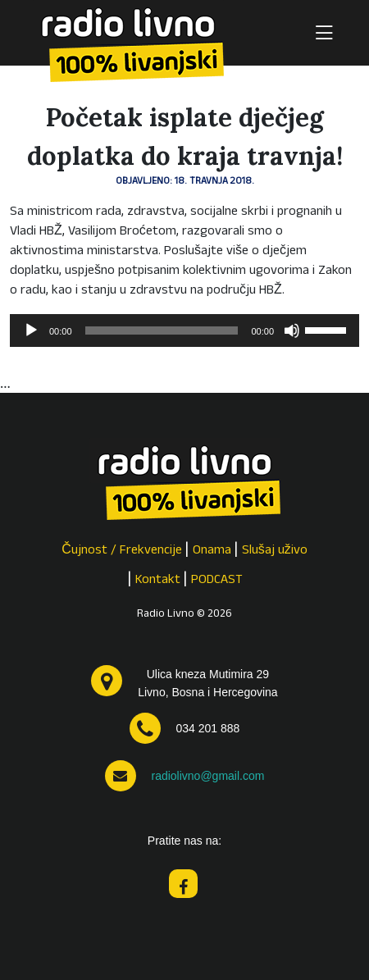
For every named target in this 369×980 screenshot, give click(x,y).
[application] (184, 330)
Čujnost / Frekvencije (122, 551)
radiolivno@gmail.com (207, 776)
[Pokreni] (31, 330)
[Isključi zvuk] (292, 330)
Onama (212, 551)
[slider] (162, 330)
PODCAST (217, 581)
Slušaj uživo (275, 551)
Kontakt (158, 581)
